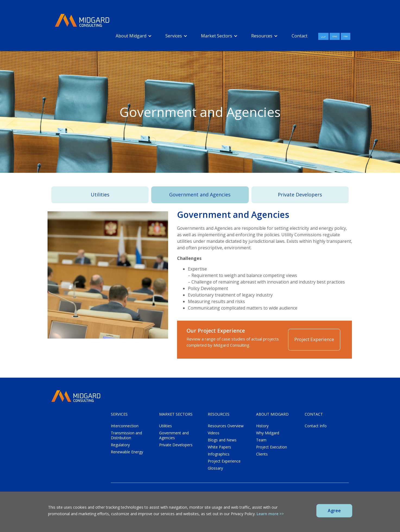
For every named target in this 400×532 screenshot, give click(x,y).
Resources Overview (226, 426)
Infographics (219, 454)
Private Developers (300, 195)
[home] (82, 21)
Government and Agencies (200, 195)
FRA (346, 36)
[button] (134, 36)
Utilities (100, 195)
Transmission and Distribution (126, 435)
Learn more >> (270, 514)
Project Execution (272, 447)
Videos (214, 433)
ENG (335, 36)
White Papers (219, 447)
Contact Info (316, 426)
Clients (262, 454)
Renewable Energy (127, 452)
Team (261, 440)
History (262, 426)
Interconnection (125, 426)
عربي (323, 36)
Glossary (215, 468)
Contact (300, 36)
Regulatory (120, 445)
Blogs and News (222, 440)
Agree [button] (334, 511)
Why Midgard (268, 433)
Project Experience (314, 339)
